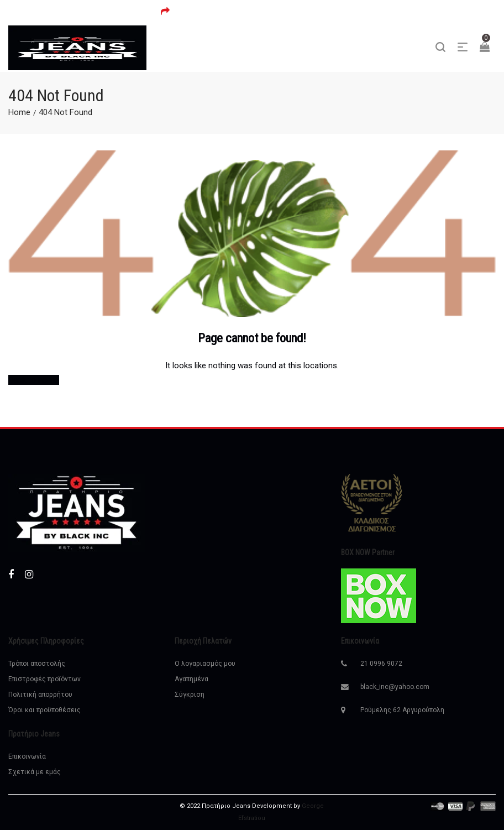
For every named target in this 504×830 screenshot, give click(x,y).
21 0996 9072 (381, 664)
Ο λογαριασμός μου (205, 664)
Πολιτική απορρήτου (40, 695)
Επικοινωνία (27, 756)
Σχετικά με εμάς (35, 772)
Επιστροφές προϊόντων (44, 679)
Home (19, 112)
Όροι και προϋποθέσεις (44, 710)
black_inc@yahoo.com (395, 687)
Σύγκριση (190, 695)
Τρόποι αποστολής (37, 664)
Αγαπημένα (191, 679)
